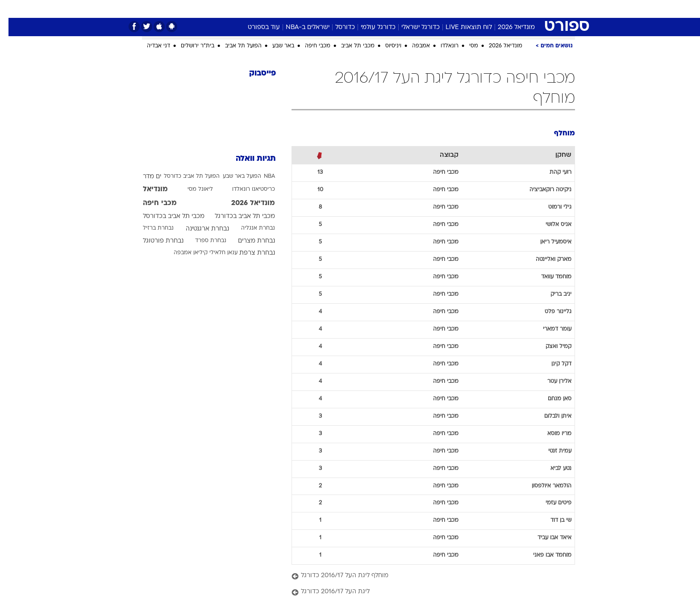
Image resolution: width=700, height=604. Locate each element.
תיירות (297, 9)
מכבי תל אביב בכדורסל (165, 216)
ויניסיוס (385, 46)
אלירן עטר (551, 382)
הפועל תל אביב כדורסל (183, 176)
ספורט (495, 9)
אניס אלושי (550, 225)
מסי (465, 46)
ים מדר (144, 177)
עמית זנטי (551, 451)
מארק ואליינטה (545, 260)
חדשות (525, 9)
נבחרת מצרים (248, 241)
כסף (379, 9)
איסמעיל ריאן (547, 242)
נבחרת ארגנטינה (199, 229)
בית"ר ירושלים (189, 46)
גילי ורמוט (551, 207)
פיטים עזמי (550, 503)
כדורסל (337, 27)
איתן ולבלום (549, 416)
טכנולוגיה (264, 9)
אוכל (355, 9)
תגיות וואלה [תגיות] (247, 159)
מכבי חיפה (309, 46)
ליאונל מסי (192, 189)
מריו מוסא (551, 434)
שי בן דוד (552, 520)
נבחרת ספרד (202, 241)
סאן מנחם (551, 399)
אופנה (231, 9)
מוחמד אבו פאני (544, 555)
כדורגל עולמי (370, 27)
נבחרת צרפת (249, 253)
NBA (261, 176)
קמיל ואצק (550, 347)
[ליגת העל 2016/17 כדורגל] (425, 592)
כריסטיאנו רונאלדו (245, 189)
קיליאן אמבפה (182, 253)
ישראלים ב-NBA (299, 27)
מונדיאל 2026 (508, 27)
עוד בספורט (255, 27)
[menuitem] (520, 9)
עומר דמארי (549, 329)
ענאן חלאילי (215, 253)
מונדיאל (463, 9)
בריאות (328, 9)
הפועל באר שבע (233, 176)
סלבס (404, 9)
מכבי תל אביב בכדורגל (236, 216)
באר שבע (275, 46)
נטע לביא (552, 469)
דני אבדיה (150, 46)
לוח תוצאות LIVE (460, 27)
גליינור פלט (550, 312)
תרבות (432, 9)
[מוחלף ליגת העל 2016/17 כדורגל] (425, 576)
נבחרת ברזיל (150, 228)
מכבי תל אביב (349, 46)
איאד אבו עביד (546, 538)
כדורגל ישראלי (412, 27)
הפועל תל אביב (235, 46)
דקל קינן (553, 364)
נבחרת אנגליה (250, 228)
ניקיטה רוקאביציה (542, 190)
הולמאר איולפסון (543, 486)
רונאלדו (441, 46)
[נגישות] (12, 9)
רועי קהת (552, 172)
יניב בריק (552, 294)
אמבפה (412, 46)
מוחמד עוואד (548, 277)
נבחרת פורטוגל (155, 241)
